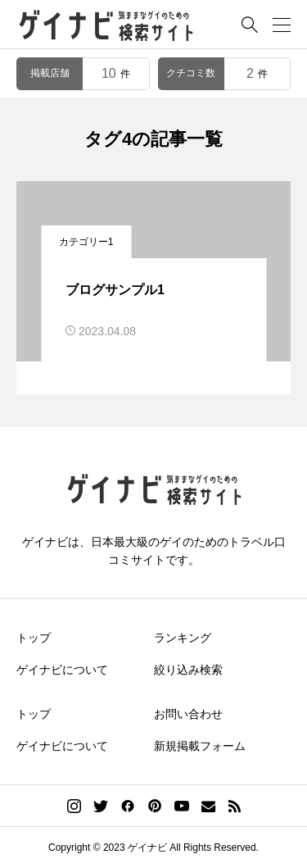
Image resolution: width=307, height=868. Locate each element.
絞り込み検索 (188, 670)
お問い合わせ (188, 714)
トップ (34, 638)
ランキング (183, 638)
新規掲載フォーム (200, 746)
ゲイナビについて (62, 670)
